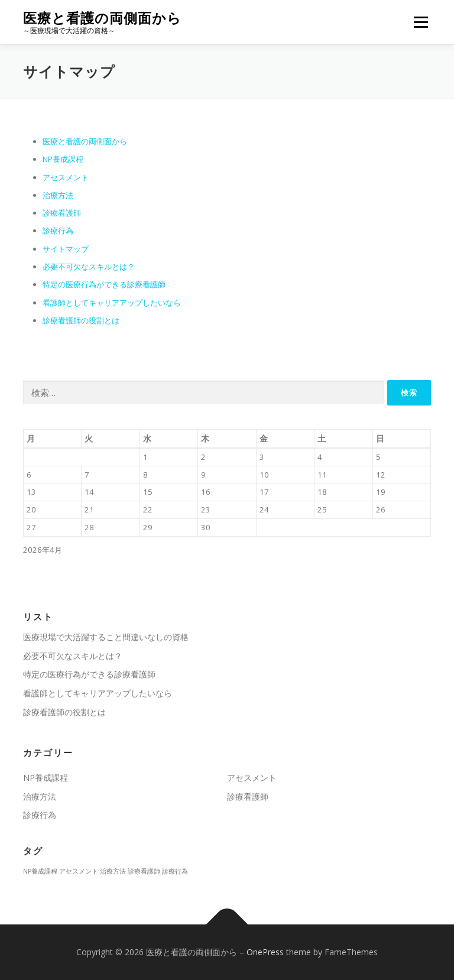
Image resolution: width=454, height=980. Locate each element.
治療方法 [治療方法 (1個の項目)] (113, 871)
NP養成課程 (63, 159)
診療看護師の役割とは (81, 320)
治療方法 (58, 195)
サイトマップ (66, 249)
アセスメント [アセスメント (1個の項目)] (79, 871)
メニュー (421, 22)
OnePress (265, 952)
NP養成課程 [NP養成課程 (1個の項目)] (40, 871)
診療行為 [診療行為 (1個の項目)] (175, 871)
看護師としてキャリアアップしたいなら (112, 303)
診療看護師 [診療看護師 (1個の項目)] (144, 871)
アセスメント (66, 177)
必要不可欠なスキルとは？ (89, 267)
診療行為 (58, 231)
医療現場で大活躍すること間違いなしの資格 (106, 637)
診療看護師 (62, 213)
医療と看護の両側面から (102, 18)
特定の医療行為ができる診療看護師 (104, 284)
